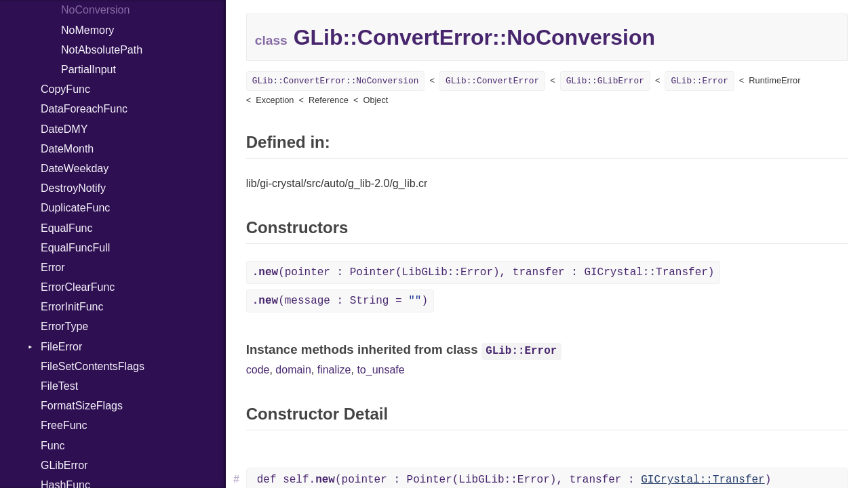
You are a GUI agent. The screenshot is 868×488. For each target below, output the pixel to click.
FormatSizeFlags (82, 406)
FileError (61, 347)
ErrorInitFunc (72, 307)
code (258, 370)
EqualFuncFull (75, 248)
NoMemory (87, 30)
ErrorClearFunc (78, 287)
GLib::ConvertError (492, 81)
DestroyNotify (73, 188)
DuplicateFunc (75, 208)
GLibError (64, 465)
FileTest (59, 386)
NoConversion (95, 10)
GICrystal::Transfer (703, 480)
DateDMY (64, 129)
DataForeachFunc (84, 109)
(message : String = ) (340, 301)
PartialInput (88, 69)
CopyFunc (65, 89)
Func (53, 446)
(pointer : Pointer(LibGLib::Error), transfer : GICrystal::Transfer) (484, 272)
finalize (334, 370)
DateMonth (67, 149)
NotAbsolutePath (102, 50)
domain (293, 370)
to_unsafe (380, 370)
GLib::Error (699, 81)
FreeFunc (64, 425)
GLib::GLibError (605, 81)
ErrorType (64, 326)
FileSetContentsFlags (93, 366)
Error (53, 267)
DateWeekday (75, 168)
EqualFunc (67, 228)
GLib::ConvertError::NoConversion (336, 81)
